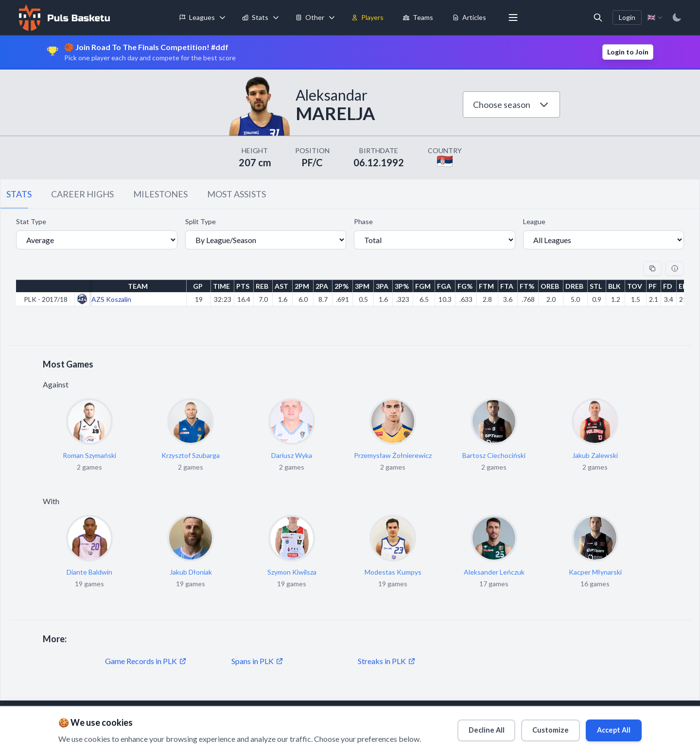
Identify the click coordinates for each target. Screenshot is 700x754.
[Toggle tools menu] (332, 18)
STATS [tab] (19, 194)
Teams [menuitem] (418, 17)
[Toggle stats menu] (276, 18)
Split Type (201, 221)
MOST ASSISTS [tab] (236, 194)
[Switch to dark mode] (677, 18)
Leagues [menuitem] (197, 17)
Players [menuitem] (367, 17)
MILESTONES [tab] (160, 194)
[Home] (63, 18)
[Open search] (598, 18)
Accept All (611, 728)
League (534, 221)
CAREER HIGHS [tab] (82, 194)
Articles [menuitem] (469, 17)
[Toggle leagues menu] (223, 18)
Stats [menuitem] (255, 17)
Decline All (473, 728)
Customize (542, 728)
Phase (363, 221)
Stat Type (31, 221)
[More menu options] (513, 18)
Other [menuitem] (310, 17)
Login (627, 17)
